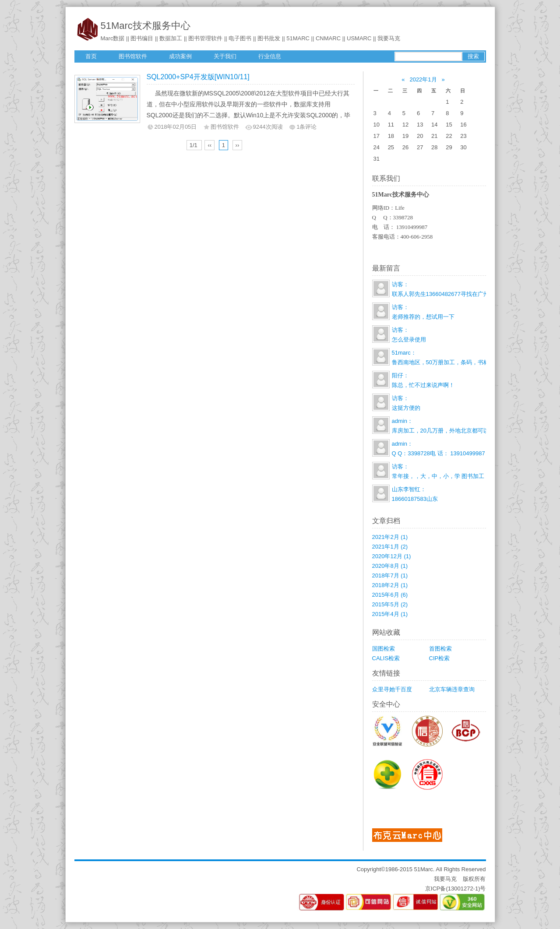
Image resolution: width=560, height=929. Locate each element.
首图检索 (440, 649)
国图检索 (384, 649)
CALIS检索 (386, 658)
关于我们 (225, 56)
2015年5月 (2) (390, 604)
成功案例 (180, 56)
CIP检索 (440, 658)
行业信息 (270, 56)
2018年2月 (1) (390, 585)
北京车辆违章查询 (452, 689)
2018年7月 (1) (390, 575)
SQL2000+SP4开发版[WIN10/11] (198, 77)
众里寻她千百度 (392, 689)
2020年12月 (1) (392, 556)
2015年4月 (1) (390, 614)
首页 (91, 56)
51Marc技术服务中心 (146, 26)
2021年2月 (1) (390, 537)
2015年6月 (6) (390, 595)
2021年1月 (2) (390, 547)
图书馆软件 (133, 56)
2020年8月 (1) (390, 566)
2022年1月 (423, 79)
